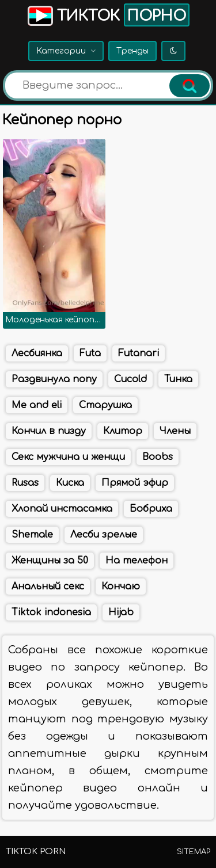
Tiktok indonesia (51, 612)
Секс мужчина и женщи (68, 457)
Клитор (123, 431)
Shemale (32, 535)
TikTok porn (36, 852)
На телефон (137, 561)
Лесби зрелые (104, 535)
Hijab (121, 612)
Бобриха (151, 509)
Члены (175, 431)
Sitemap (194, 852)
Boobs (158, 457)
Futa (90, 353)
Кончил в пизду (49, 431)
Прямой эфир (135, 483)
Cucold (130, 379)
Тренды (132, 51)
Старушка (105, 405)
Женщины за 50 (50, 561)
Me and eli (37, 405)
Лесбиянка (37, 353)
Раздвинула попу (54, 379)
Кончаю (121, 587)
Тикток (107, 15)
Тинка (178, 379)
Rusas (25, 483)
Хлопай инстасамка (62, 509)
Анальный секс (48, 587)
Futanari (139, 353)
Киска (70, 483)
